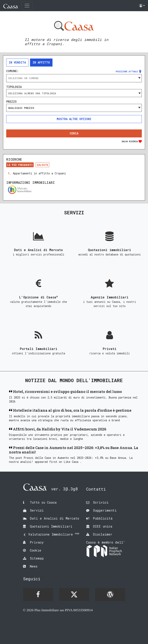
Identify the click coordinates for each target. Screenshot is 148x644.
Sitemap (37, 558)
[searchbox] (74, 93)
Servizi (37, 510)
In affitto (41, 62)
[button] (142, 6)
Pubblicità (103, 518)
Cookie (36, 550)
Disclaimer (103, 534)
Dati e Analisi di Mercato (54, 518)
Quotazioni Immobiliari (51, 526)
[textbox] (74, 78)
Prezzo (11, 102)
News (34, 566)
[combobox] (74, 78)
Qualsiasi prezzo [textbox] (21, 108)
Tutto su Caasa (43, 502)
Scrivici (101, 502)
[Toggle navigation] (27, 6)
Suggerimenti (105, 510)
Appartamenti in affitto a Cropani (39, 173)
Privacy (37, 542)
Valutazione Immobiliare (54, 534)
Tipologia (14, 87)
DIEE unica (103, 526)
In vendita (17, 62)
